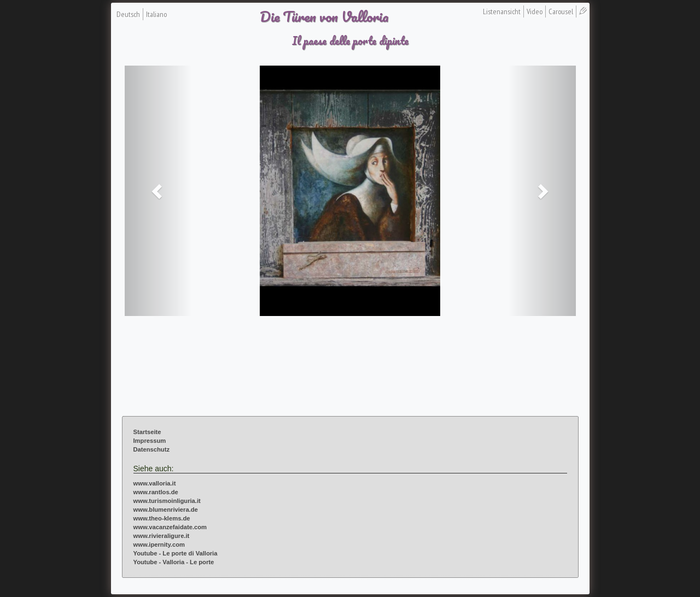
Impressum (150, 441)
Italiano (156, 14)
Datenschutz (152, 449)
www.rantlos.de (156, 492)
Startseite (147, 432)
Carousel (561, 11)
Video (535, 11)
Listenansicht (502, 11)
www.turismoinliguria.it (167, 501)
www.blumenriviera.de (166, 510)
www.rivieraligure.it (162, 536)
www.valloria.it (155, 483)
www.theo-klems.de (162, 518)
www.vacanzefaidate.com (170, 527)
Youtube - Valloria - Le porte (174, 562)
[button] (159, 191)
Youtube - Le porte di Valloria (176, 553)
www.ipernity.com (159, 545)
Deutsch (128, 14)
